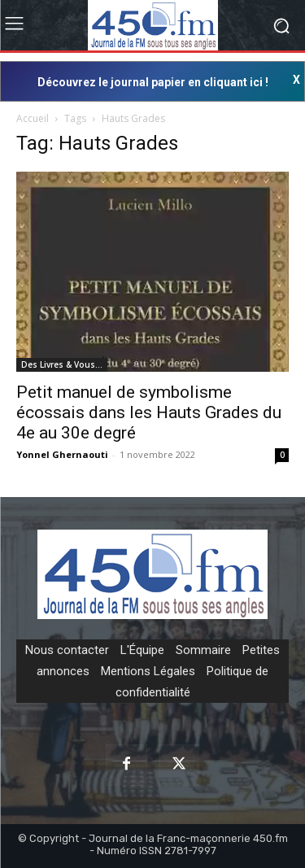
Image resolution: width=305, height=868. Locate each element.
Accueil (33, 118)
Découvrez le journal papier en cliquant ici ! (153, 82)
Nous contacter (67, 650)
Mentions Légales (148, 671)
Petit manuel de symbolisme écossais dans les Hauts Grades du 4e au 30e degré (149, 412)
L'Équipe (142, 650)
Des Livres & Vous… (62, 364)
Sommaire (203, 650)
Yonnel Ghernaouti (62, 454)
